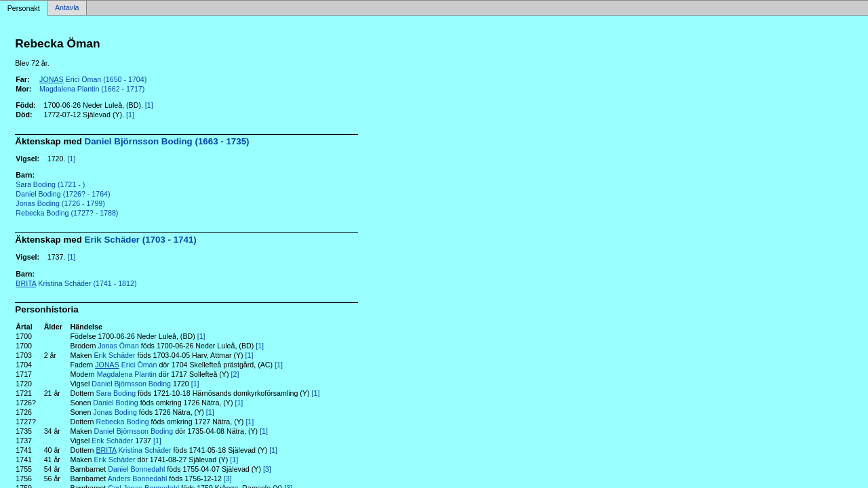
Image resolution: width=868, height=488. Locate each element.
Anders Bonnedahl (138, 479)
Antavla (67, 8)
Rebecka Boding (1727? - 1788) (67, 213)
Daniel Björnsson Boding (131, 384)
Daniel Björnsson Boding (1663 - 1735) (167, 141)
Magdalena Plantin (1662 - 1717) (92, 89)
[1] (149, 105)
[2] (235, 374)
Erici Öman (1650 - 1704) (93, 79)
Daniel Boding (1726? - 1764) (63, 194)
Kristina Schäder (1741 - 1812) (76, 283)
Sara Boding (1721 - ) (50, 184)
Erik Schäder (114, 355)
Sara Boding (116, 393)
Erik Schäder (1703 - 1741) (141, 240)
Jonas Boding (115, 412)
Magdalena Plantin (127, 374)
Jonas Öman (118, 346)
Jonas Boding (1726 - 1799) (60, 203)
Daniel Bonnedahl (136, 469)
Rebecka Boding (122, 422)
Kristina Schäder (133, 450)
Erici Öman (126, 365)
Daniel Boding (115, 403)
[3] (267, 469)
